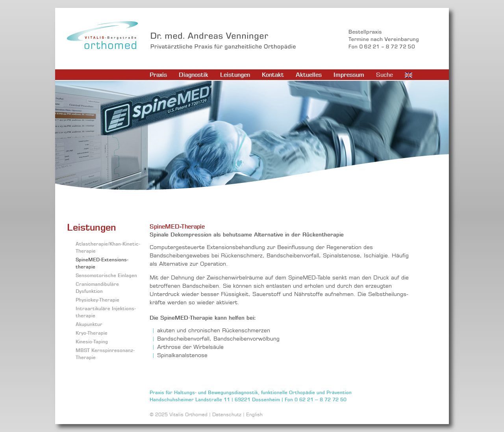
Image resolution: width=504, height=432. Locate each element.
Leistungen (235, 75)
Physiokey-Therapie (97, 300)
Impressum (349, 75)
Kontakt (273, 75)
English (254, 414)
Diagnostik (194, 75)
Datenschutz (227, 414)
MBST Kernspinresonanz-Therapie (105, 354)
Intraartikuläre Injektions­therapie (106, 312)
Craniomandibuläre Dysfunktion (97, 288)
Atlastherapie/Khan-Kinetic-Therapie (108, 247)
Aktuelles (309, 75)
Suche (384, 75)
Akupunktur (89, 324)
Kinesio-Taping (92, 342)
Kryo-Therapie (92, 333)
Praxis (158, 75)
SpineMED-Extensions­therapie (102, 263)
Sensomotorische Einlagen (106, 275)
